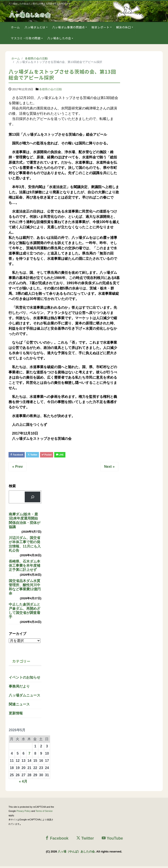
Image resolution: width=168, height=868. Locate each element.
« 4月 (23, 783)
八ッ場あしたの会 (59, 38)
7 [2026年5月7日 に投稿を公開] (29, 755)
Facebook (20, 455)
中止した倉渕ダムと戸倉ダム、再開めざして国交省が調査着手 (24, 612)
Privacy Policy (24, 813)
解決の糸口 (124, 27)
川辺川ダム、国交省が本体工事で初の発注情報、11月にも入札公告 (25, 546)
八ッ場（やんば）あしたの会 (76, 853)
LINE (80, 455)
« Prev (17, 468)
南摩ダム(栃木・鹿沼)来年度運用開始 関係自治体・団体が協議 (25, 522)
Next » (109, 468)
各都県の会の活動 (51, 89)
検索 (12, 488)
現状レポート (100, 27)
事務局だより (19, 688)
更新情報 (16, 715)
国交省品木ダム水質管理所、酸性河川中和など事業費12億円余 (25, 589)
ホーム (15, 27)
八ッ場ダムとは (35, 27)
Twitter (42, 455)
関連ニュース (19, 706)
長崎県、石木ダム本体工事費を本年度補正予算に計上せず (24, 567)
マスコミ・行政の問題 (26, 38)
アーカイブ (17, 635)
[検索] (32, 499)
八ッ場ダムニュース (24, 697)
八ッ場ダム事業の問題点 (68, 27)
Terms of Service (44, 813)
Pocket (62, 455)
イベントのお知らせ (24, 679)
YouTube (112, 840)
